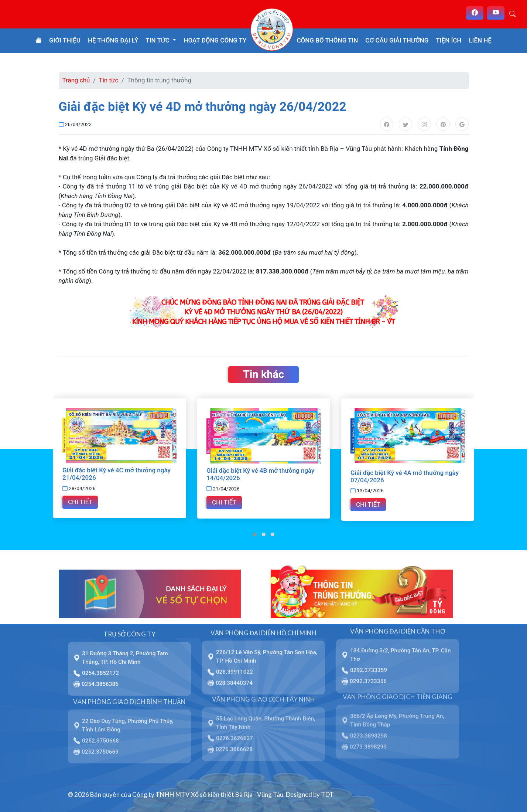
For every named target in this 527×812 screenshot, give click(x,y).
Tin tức (109, 80)
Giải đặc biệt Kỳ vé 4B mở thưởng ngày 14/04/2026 (260, 474)
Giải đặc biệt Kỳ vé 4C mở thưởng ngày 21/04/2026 (117, 474)
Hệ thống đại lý (113, 40)
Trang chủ (76, 80)
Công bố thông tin (328, 40)
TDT (327, 794)
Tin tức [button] (158, 40)
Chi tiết (80, 502)
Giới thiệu (65, 40)
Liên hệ (480, 40)
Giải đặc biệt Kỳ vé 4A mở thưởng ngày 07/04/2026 (405, 476)
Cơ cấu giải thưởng (397, 40)
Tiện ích (449, 40)
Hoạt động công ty (215, 40)
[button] (255, 534)
